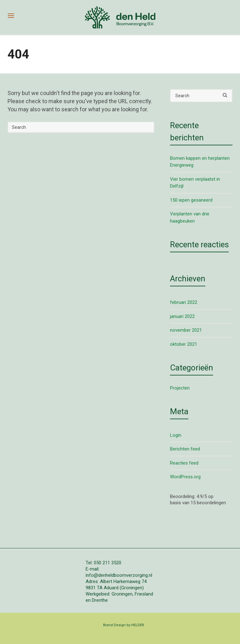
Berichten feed (185, 449)
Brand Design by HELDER (124, 625)
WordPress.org (185, 477)
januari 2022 (182, 316)
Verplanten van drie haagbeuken (190, 217)
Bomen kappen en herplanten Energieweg (200, 162)
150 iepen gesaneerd (191, 200)
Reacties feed (184, 463)
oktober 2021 (184, 344)
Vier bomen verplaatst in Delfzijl (195, 183)
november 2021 (186, 330)
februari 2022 (184, 302)
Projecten (180, 388)
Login (176, 435)
